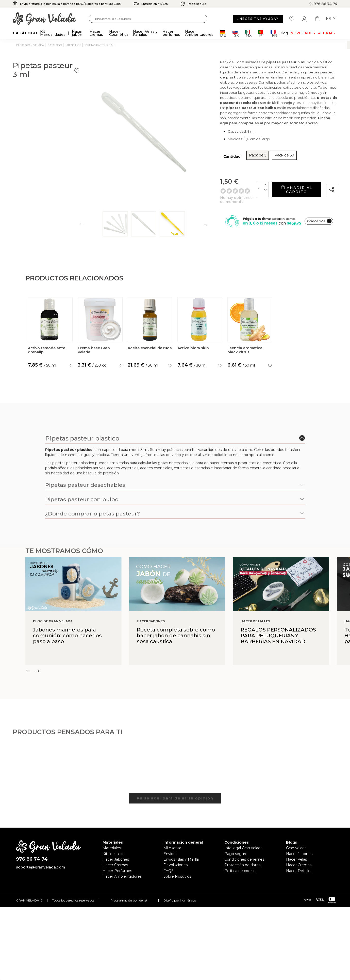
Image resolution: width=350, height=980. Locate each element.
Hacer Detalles (299, 876)
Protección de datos (242, 870)
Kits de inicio (114, 859)
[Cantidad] (241, 196)
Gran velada (296, 853)
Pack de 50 (252, 164)
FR (274, 33)
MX (248, 33)
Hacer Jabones (116, 865)
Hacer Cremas (115, 870)
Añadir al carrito (286, 196)
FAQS (169, 876)
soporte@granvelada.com (40, 872)
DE (223, 33)
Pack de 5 (225, 164)
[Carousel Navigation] (188, 676)
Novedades (303, 33)
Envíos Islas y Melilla (181, 865)
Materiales (112, 853)
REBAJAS (326, 33)
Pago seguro (236, 859)
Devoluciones (176, 870)
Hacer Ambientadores (122, 882)
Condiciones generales (244, 865)
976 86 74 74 (323, 4)
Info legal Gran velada (243, 853)
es (331, 19)
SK (236, 33)
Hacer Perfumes (117, 876)
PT (261, 33)
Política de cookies (241, 876)
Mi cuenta (172, 853)
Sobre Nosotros (177, 882)
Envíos (169, 859)
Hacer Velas (296, 865)
